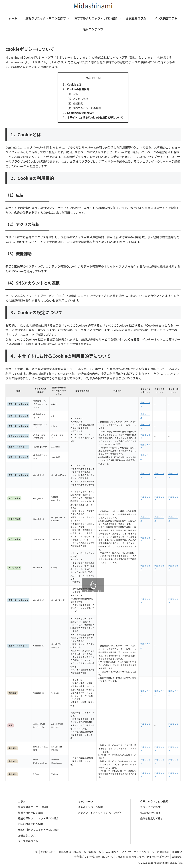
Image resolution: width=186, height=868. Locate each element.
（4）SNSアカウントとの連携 (84, 108)
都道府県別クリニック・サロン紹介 (38, 818)
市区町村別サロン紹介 (31, 824)
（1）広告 (72, 94)
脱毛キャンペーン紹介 (91, 807)
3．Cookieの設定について (79, 113)
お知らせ (176, 857)
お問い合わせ (39, 852)
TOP (25, 852)
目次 (88, 78)
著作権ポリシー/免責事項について (90, 857)
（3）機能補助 (74, 103)
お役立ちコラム (27, 835)
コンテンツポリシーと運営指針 (149, 852)
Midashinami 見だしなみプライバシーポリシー (140, 857)
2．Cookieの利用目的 (76, 89)
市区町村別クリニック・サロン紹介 (38, 830)
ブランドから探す (150, 807)
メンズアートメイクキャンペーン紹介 (99, 813)
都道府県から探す (150, 813)
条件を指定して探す (152, 818)
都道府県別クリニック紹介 (33, 807)
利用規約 (176, 852)
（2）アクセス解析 (77, 99)
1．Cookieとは (72, 84)
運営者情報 (56, 852)
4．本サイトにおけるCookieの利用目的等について (93, 117)
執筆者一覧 (73, 852)
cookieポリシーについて (114, 852)
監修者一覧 (90, 852)
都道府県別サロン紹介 (31, 813)
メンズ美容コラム (28, 841)
